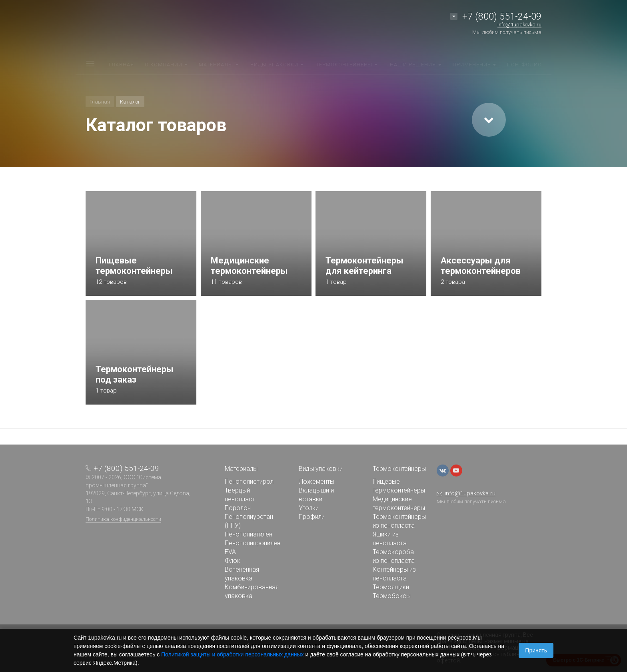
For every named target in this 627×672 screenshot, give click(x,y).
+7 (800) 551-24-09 (502, 17)
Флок (233, 561)
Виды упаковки (321, 469)
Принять (536, 650)
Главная (100, 102)
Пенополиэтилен (249, 534)
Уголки (309, 508)
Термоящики (391, 587)
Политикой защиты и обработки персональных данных (233, 654)
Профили (312, 517)
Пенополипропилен (253, 543)
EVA (230, 552)
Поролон (238, 508)
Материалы (241, 469)
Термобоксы (392, 596)
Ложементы (316, 482)
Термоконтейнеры (399, 469)
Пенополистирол (249, 482)
